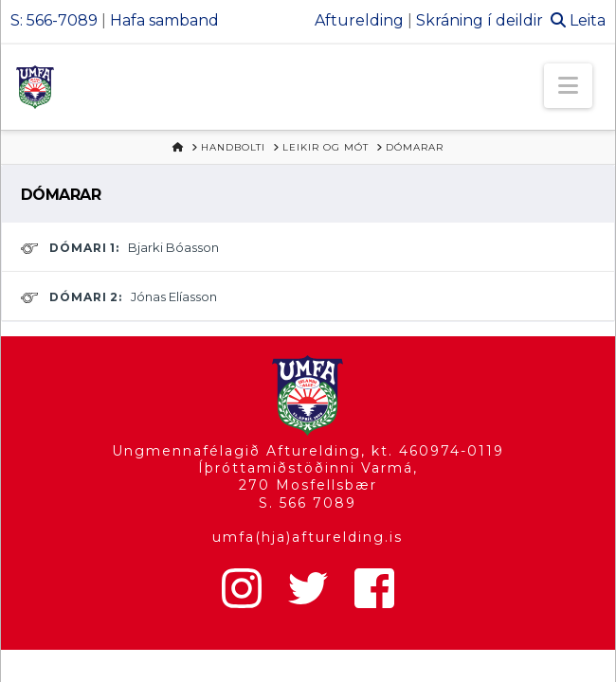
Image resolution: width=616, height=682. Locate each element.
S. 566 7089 (308, 503)
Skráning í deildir (480, 20)
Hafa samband (164, 20)
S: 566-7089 (54, 20)
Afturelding (359, 20)
